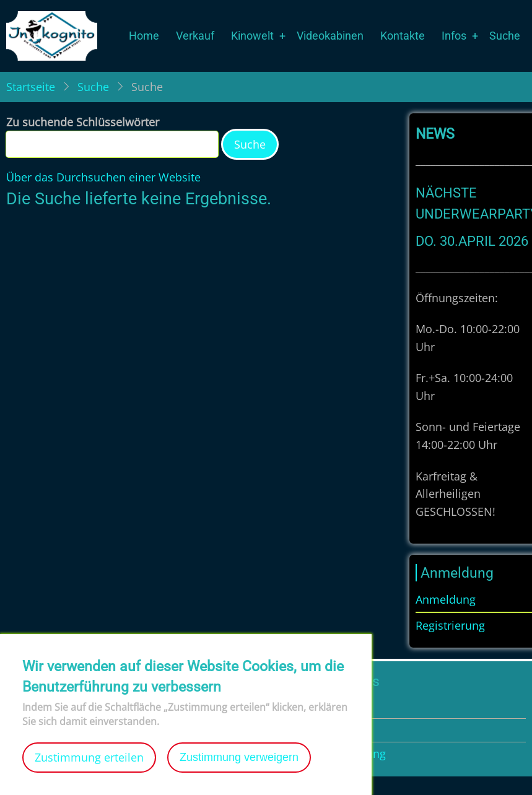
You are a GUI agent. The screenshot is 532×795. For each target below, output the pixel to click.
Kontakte (403, 36)
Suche (505, 36)
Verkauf (195, 36)
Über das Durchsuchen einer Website (103, 177)
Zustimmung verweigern (239, 769)
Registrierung (450, 625)
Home (144, 36)
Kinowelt (252, 36)
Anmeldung (446, 599)
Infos (454, 36)
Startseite (31, 87)
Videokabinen (330, 36)
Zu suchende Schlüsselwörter (83, 122)
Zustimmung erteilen (89, 769)
